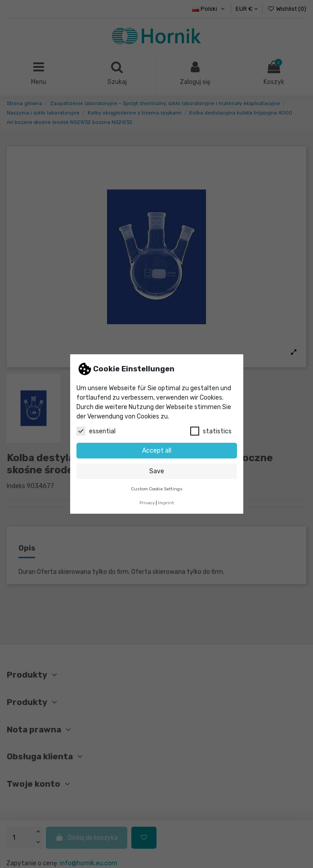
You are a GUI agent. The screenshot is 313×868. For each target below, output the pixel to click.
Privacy (147, 503)
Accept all (157, 451)
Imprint (166, 503)
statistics (211, 431)
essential (96, 431)
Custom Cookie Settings (157, 489)
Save (157, 471)
